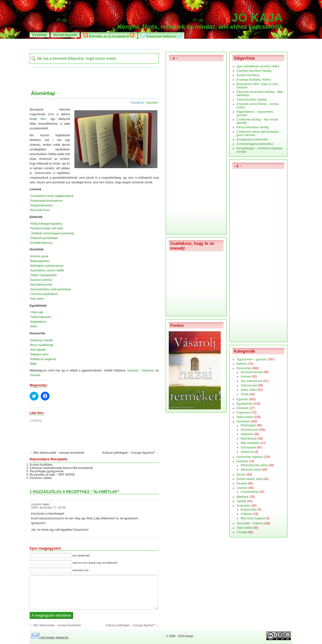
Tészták (242, 532)
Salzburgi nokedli (41, 340)
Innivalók (242, 461)
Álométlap (43, 93)
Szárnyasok (248, 447)
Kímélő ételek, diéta (250, 479)
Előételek (243, 408)
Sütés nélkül (249, 390)
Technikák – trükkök (250, 523)
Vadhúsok (247, 452)
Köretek (242, 483)
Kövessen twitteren (161, 35)
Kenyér (241, 474)
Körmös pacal (39, 256)
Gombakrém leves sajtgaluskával (52, 196)
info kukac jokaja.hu (50, 637)
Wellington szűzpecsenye (47, 266)
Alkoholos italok (251, 469)
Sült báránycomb (41, 284)
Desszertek (244, 368)
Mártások (243, 497)
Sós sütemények (252, 381)
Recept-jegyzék (65, 35)
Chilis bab (37, 312)
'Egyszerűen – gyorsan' (252, 359)
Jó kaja (257, 17)
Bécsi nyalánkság (42, 345)
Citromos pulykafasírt (44, 294)
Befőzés (242, 364)
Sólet (33, 326)
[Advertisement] (161, 44)
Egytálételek (245, 404)
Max (43, 119)
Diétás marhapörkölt (43, 275)
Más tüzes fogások (253, 518)
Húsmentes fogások (250, 457)
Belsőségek (248, 425)
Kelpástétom (38, 322)
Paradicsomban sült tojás (47, 228)
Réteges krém (39, 354)
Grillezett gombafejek (44, 238)
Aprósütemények (252, 372)
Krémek (246, 376)
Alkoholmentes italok (254, 465)
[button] (115, 139)
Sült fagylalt (38, 350)
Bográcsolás (249, 509)
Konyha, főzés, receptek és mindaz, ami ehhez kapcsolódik (200, 27)
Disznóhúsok (249, 430)
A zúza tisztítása (41, 465)
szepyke (36, 504)
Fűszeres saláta (41, 478)
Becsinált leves (40, 210)
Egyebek (152, 102)
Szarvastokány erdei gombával (50, 289)
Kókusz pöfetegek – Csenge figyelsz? (129, 453)
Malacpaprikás (40, 261)
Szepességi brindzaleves (46, 201)
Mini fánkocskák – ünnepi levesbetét (59, 453)
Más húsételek (250, 443)
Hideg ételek (245, 417)
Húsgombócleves (41, 205)
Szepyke (133, 370)
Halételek (247, 434)
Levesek (242, 488)
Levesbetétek (249, 492)
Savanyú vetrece (41, 280)
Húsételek (243, 421)
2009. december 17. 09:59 (48, 507)
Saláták (242, 501)
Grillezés (246, 514)
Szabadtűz (243, 506)
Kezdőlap (40, 35)
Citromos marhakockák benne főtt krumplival (61, 468)
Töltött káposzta (41, 317)
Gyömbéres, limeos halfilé (47, 270)
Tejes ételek (244, 528)
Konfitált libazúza (41, 243)
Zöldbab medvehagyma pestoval (53, 233)
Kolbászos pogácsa (43, 359)
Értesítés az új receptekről (109, 35)
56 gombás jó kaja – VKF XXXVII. (52, 474)
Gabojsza (148, 370)
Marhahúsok (249, 438)
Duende (35, 375)
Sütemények (249, 385)
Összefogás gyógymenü (47, 471)
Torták (245, 394)
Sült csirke (37, 299)
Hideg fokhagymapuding (46, 224)
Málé (33, 364)
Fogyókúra (243, 412)
